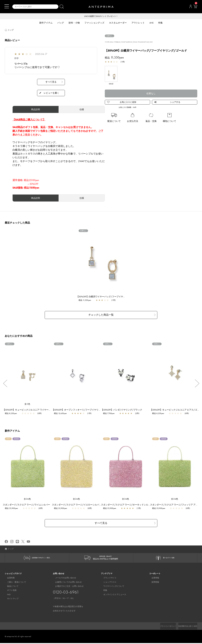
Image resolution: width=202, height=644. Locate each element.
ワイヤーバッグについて (111, 587)
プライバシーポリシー (163, 627)
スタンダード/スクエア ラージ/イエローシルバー (78, 504)
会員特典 (9, 579)
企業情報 (153, 579)
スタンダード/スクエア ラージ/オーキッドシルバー (128, 504)
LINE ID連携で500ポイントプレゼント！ (101, 16)
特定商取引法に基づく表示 (186, 627)
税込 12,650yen (62, 413)
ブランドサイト (108, 579)
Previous (5, 383)
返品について (10, 587)
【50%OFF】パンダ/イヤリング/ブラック (123, 409)
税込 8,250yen (12, 413)
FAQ (6, 595)
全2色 (27, 403)
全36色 (27, 498)
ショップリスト (108, 583)
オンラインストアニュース (112, 595)
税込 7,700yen (110, 413)
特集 (103, 591)
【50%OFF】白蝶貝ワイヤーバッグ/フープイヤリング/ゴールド (110, 297)
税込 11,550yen (86, 300)
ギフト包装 (9, 591)
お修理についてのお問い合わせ (66, 583)
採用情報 (153, 583)
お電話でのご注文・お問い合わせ (68, 599)
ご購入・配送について (14, 583)
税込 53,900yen (13, 508)
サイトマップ (10, 600)
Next (197, 383)
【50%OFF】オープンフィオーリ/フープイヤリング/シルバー (84, 409)
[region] (101, 260)
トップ (11, 30)
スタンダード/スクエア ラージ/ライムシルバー (28, 504)
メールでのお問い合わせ (63, 579)
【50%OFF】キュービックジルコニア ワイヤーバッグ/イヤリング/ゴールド (42, 409)
